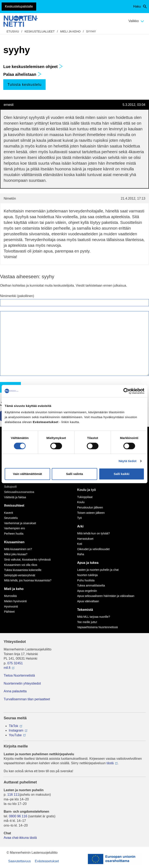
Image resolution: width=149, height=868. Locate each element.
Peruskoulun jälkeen (90, 507)
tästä (110, 763)
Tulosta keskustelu (24, 85)
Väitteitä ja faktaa (15, 497)
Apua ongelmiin (87, 591)
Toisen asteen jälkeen (91, 513)
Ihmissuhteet (14, 505)
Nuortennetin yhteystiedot (22, 683)
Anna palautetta (15, 691)
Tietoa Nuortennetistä (19, 675)
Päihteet (9, 612)
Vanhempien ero (15, 528)
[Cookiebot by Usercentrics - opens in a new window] (126, 391)
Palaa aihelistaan (22, 74)
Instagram (16, 730)
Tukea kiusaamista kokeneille (23, 570)
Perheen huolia (14, 534)
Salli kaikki (121, 474)
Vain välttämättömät (27, 474)
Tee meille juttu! (87, 622)
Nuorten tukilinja (87, 575)
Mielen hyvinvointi (15, 601)
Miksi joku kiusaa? (16, 554)
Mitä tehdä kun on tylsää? (94, 533)
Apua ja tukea (88, 563)
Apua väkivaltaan (88, 601)
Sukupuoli (10, 487)
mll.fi (7, 668)
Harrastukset (85, 539)
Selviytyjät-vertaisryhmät (20, 575)
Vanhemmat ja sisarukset (20, 523)
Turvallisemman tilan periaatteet (27, 699)
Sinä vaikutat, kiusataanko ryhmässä (27, 560)
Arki (80, 526)
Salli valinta (75, 474)
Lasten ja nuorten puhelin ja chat (98, 570)
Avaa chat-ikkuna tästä (20, 838)
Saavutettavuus (19, 861)
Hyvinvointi (11, 607)
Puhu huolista (86, 580)
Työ (80, 518)
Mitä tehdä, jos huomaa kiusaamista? (28, 580)
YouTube (15, 735)
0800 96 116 (18, 816)
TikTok (14, 726)
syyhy (91, 31)
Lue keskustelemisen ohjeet (33, 67)
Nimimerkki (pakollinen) (17, 296)
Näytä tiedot (128, 461)
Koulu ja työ (87, 490)
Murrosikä (10, 596)
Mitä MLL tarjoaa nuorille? (94, 617)
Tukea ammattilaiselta (91, 585)
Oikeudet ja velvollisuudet (93, 549)
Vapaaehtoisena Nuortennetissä (97, 627)
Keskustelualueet (40, 31)
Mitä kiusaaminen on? (18, 549)
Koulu (81, 502)
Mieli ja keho (70, 31)
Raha (81, 554)
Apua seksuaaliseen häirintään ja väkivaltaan (106, 596)
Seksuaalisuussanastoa (19, 492)
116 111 (13, 795)
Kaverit (9, 513)
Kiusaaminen (14, 542)
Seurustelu (11, 518)
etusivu (13, 31)
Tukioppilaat (85, 497)
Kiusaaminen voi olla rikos (21, 565)
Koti (80, 544)
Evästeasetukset (47, 861)
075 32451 (15, 663)
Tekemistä (85, 610)
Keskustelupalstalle (19, 6)
